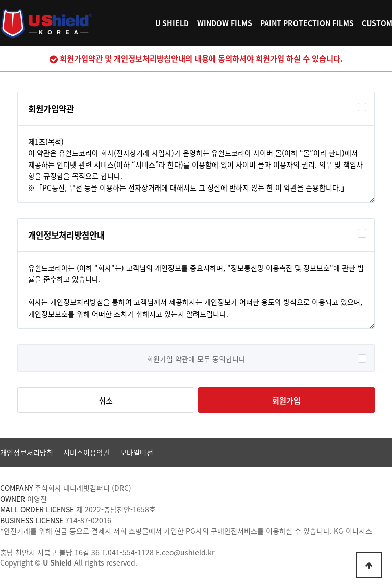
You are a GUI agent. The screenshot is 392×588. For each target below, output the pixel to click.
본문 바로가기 (0, 0)
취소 (106, 400)
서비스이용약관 (87, 452)
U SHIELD (172, 23)
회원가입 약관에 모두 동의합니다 (196, 359)
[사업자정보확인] (183, 509)
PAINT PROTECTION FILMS (307, 23)
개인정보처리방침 (27, 452)
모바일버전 (137, 452)
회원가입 (286, 400)
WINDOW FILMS (225, 23)
